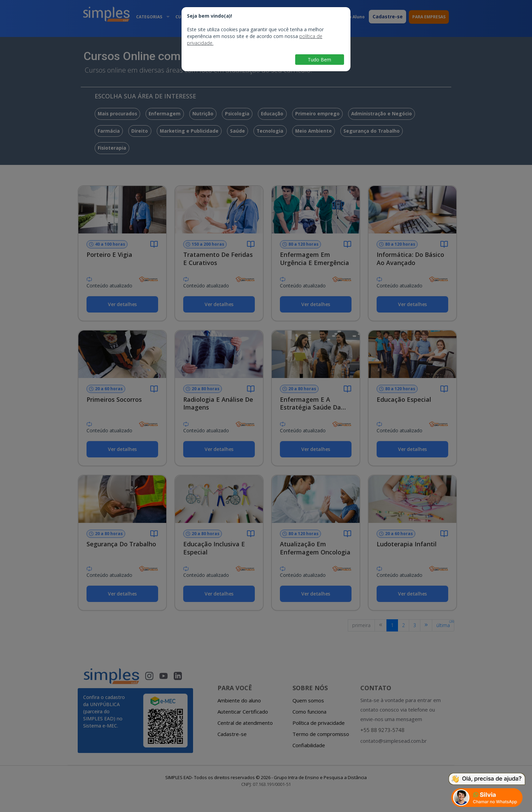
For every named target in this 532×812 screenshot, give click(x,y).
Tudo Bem (319, 60)
